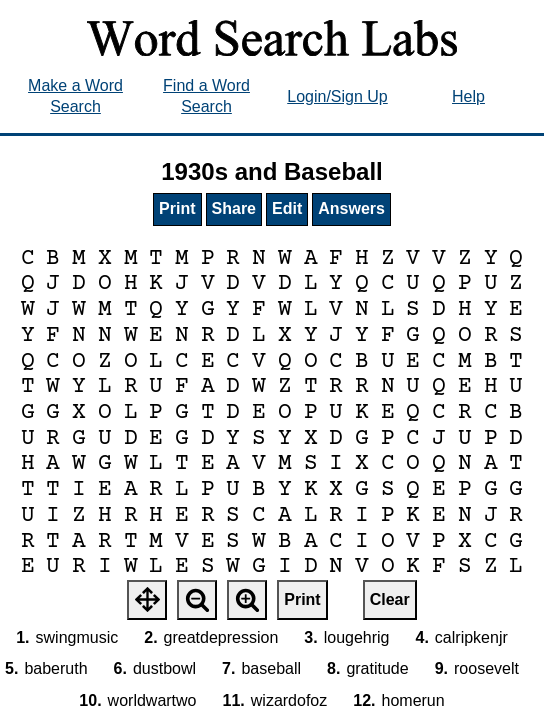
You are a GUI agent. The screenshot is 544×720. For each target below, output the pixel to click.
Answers (351, 208)
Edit (287, 208)
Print (177, 208)
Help (468, 96)
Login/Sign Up (337, 96)
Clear (390, 599)
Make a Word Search (75, 96)
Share (234, 208)
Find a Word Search (206, 96)
